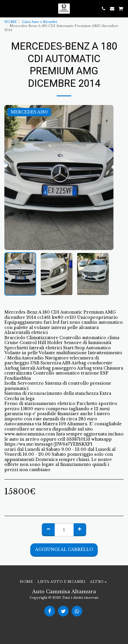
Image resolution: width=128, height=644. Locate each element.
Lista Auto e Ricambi (40, 22)
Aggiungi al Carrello (64, 549)
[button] (6, 8)
